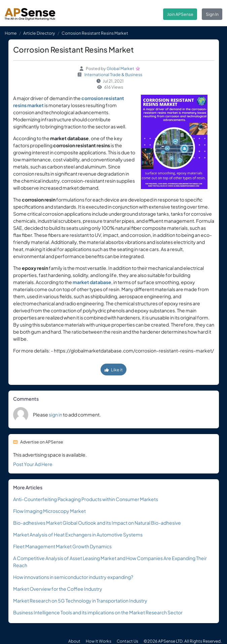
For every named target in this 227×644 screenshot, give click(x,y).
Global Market (120, 68)
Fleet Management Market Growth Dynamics (62, 546)
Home (11, 33)
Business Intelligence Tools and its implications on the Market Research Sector (98, 612)
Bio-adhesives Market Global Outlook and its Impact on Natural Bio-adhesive (97, 523)
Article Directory (39, 33)
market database (92, 282)
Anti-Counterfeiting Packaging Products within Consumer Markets (86, 499)
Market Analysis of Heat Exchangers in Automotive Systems (78, 534)
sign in (55, 415)
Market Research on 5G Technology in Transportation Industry (80, 601)
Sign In (212, 14)
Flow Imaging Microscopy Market (49, 511)
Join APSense (180, 14)
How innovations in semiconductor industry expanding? (73, 577)
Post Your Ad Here (33, 464)
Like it (114, 370)
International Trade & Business (113, 74)
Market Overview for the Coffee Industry (58, 589)
